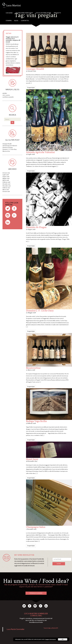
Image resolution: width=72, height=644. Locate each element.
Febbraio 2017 (6, 188)
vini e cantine (6, 95)
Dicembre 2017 (6, 184)
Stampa (9, 21)
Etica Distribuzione (43, 13)
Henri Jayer (32, 459)
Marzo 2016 (6, 190)
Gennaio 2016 (6, 191)
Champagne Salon (36, 527)
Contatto (25, 21)
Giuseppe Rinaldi (35, 69)
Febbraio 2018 (6, 182)
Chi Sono (9, 13)
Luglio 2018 (6, 175)
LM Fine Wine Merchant (24, 13)
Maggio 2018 (6, 178)
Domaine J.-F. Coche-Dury (40, 311)
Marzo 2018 (6, 180)
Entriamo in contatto (36, 593)
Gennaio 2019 (6, 173)
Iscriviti (59, 564)
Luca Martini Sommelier (16, 629)
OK (63, 639)
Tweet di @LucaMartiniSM (51, 628)
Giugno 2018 (6, 177)
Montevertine (33, 368)
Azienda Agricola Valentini (40, 152)
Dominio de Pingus (36, 227)
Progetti (57, 13)
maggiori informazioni (50, 639)
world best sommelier (8, 97)
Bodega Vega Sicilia (36, 421)
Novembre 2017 (7, 186)
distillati (5, 93)
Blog (16, 21)
